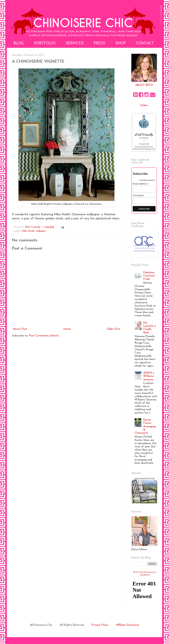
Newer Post (20, 329)
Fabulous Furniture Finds (149, 276)
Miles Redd (28, 231)
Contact (145, 43)
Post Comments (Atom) (44, 336)
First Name (138, 195)
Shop (121, 43)
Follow (144, 105)
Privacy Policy (100, 625)
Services (75, 43)
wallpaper (41, 231)
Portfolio (45, 43)
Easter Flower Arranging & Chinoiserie (145, 426)
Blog (19, 43)
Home (67, 329)
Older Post (113, 329)
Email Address (141, 184)
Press (99, 43)
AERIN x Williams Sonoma (149, 376)
